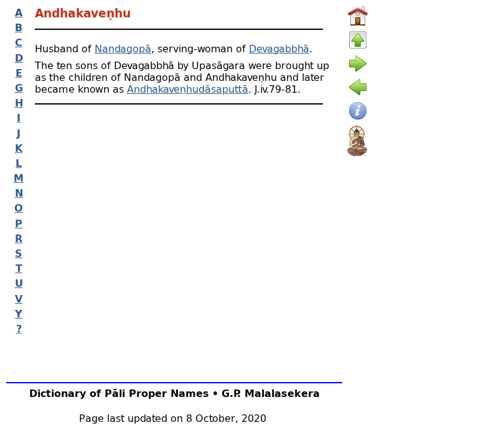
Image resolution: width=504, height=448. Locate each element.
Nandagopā (123, 48)
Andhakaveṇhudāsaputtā (188, 89)
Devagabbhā (279, 48)
